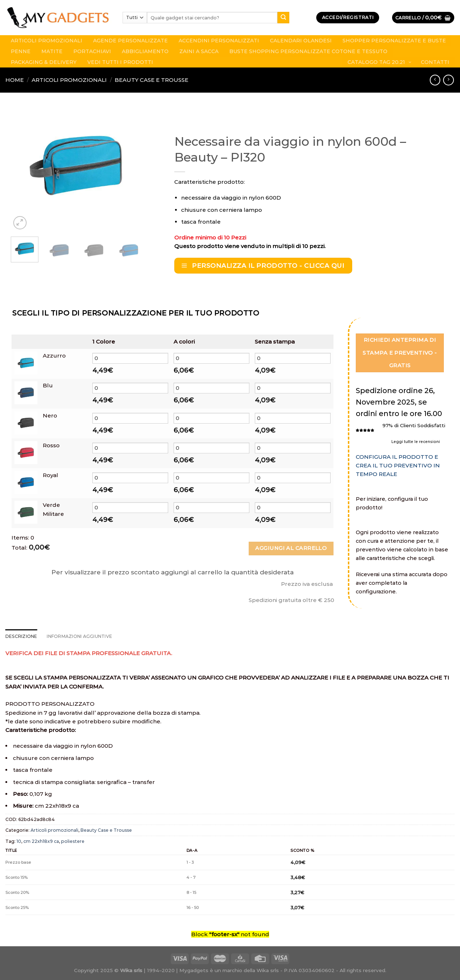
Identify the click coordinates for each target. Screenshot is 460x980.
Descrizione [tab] (21, 636)
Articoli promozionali (69, 80)
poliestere (73, 841)
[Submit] (283, 18)
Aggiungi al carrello (291, 548)
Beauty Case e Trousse (151, 80)
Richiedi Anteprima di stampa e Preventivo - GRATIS (400, 353)
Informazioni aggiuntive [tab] (79, 636)
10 (19, 841)
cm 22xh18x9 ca (41, 841)
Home (15, 80)
